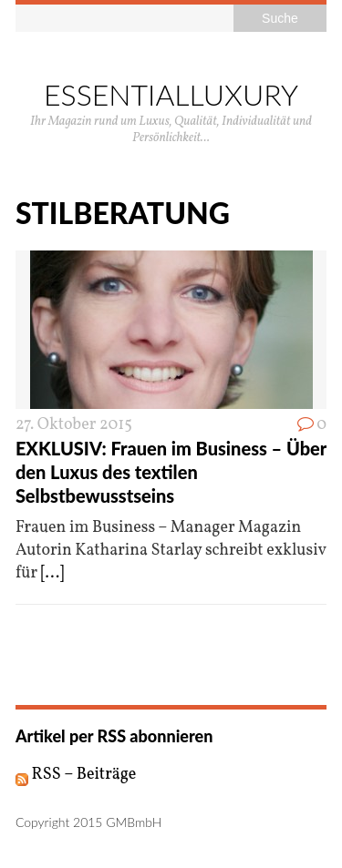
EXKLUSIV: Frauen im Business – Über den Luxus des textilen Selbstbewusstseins (171, 472)
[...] (52, 573)
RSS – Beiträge (76, 775)
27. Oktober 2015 (74, 425)
